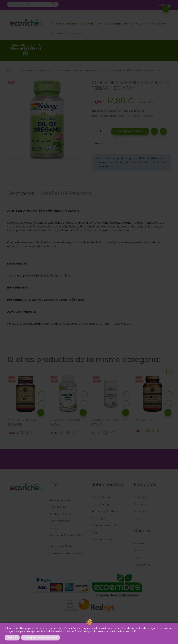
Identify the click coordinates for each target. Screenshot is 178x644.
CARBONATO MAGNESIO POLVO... (109, 422)
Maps (79, 554)
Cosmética (141, 504)
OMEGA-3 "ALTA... (147, 420)
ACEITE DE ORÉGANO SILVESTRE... (22, 422)
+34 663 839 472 (60, 521)
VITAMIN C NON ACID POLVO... (65, 422)
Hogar (137, 518)
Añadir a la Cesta (130, 131)
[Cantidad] (100, 131)
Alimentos (140, 511)
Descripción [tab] (21, 193)
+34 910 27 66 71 (59, 507)
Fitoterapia (140, 497)
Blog (94, 532)
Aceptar (12, 638)
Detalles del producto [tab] (66, 193)
